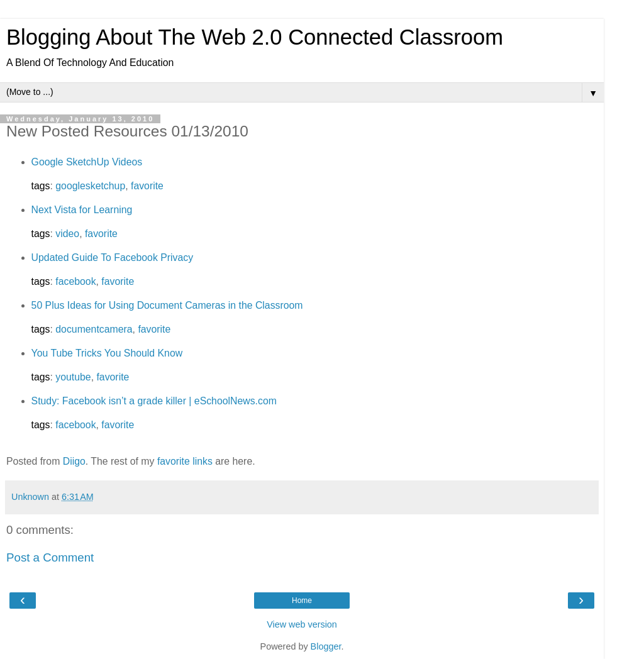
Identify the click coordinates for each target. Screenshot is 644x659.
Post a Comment (50, 557)
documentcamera (94, 329)
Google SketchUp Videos (87, 162)
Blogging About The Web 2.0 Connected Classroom (255, 37)
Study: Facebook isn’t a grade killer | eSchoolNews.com (154, 401)
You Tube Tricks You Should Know (107, 353)
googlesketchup (90, 186)
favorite (147, 186)
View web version (302, 624)
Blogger (326, 646)
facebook (75, 281)
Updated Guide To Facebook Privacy (113, 258)
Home (302, 601)
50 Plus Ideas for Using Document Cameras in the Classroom (167, 305)
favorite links (185, 461)
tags (41, 186)
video (67, 234)
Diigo (74, 461)
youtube (73, 377)
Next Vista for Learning (82, 210)
